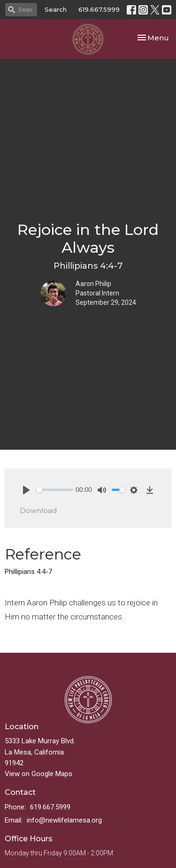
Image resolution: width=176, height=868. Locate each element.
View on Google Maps (38, 774)
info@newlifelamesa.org (64, 820)
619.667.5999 (99, 9)
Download (38, 510)
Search (56, 9)
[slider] (55, 490)
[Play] (26, 490)
